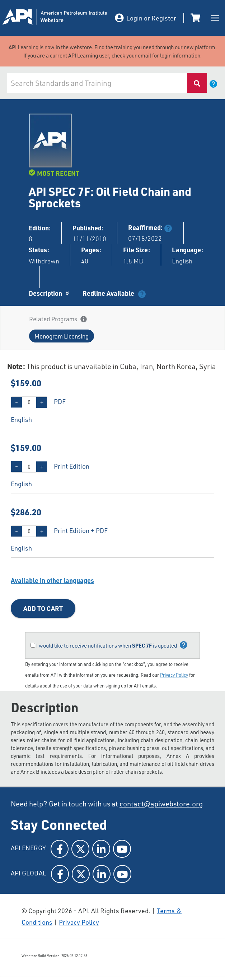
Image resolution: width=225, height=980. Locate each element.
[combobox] (97, 83)
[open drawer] (215, 18)
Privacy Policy (174, 675)
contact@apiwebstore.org (161, 804)
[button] (62, 336)
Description (45, 293)
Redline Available (108, 293)
